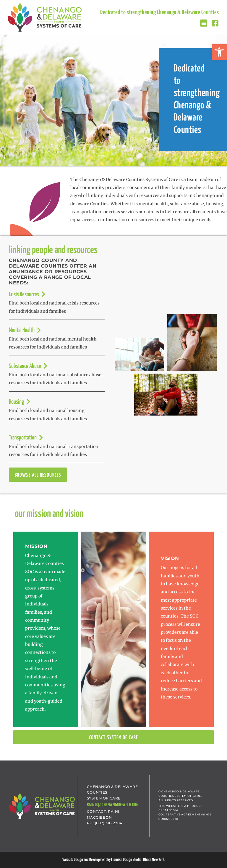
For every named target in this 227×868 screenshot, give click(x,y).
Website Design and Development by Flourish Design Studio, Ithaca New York (113, 860)
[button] (219, 52)
